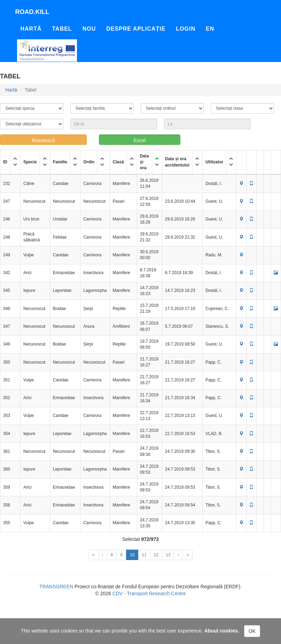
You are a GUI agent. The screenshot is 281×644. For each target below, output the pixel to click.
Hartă (31, 29)
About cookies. (222, 631)
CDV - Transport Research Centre (149, 593)
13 (168, 555)
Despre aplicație (136, 29)
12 (156, 555)
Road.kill (32, 12)
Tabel (62, 29)
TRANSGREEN (56, 587)
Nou (89, 29)
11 (144, 555)
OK (252, 631)
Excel (140, 140)
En (210, 29)
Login (186, 29)
